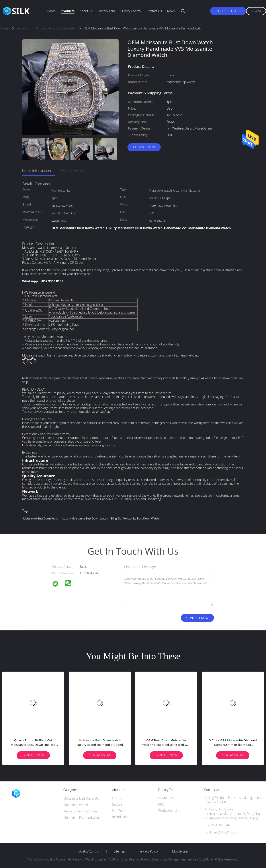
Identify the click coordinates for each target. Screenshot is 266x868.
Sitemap (119, 851)
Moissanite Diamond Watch (82, 818)
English (256, 11)
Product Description (76, 170)
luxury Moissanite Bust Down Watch (85, 518)
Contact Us (154, 11)
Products (68, 11)
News (171, 11)
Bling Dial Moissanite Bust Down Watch (135, 518)
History (117, 798)
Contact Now (144, 147)
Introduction (121, 817)
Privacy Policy (149, 851)
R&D (161, 804)
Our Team (119, 811)
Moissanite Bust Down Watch (41, 518)
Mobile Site (180, 851)
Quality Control (131, 11)
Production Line (169, 811)
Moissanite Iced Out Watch (82, 798)
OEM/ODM (166, 798)
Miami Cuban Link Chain (80, 811)
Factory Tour (107, 11)
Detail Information (37, 170)
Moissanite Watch (76, 805)
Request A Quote (228, 11)
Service (117, 804)
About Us (86, 11)
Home (51, 11)
